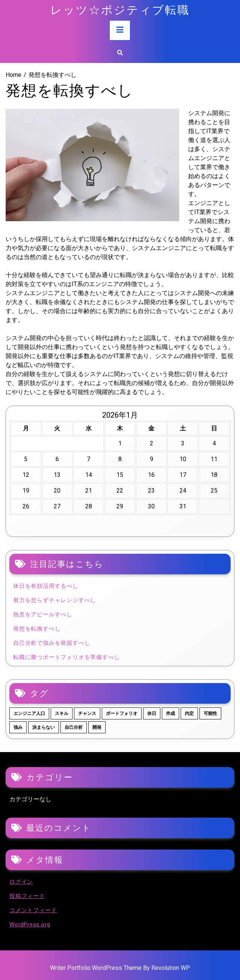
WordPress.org (30, 925)
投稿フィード (27, 896)
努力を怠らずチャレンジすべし (55, 600)
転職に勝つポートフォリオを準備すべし (66, 657)
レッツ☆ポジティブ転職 (120, 9)
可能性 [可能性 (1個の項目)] (210, 713)
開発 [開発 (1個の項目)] (97, 727)
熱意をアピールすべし (43, 614)
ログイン (21, 882)
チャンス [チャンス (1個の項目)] (87, 713)
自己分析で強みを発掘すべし (52, 643)
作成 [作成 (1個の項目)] (171, 713)
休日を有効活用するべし (46, 586)
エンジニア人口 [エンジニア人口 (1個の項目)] (29, 713)
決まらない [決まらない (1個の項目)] (44, 727)
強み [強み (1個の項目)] (18, 727)
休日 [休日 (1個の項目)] (152, 713)
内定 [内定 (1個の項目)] (189, 713)
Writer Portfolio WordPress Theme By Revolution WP (120, 968)
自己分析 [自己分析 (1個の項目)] (74, 727)
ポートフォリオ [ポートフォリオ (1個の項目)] (122, 713)
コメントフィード (33, 910)
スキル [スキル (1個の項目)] (62, 713)
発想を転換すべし (37, 629)
